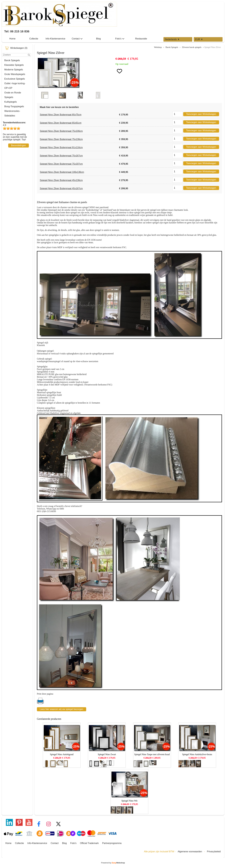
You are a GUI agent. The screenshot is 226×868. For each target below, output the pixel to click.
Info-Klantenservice (55, 39)
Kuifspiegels (11, 102)
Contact (77, 39)
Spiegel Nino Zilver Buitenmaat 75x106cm (61, 131)
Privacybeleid (214, 852)
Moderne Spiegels (14, 70)
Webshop (158, 47)
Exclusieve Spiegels (15, 79)
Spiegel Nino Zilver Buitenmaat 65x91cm (61, 123)
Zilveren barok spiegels (192, 47)
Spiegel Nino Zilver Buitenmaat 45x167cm (61, 188)
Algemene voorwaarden (190, 852)
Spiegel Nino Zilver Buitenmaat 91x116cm (61, 147)
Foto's (120, 39)
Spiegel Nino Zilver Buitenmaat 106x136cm (62, 172)
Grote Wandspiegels (15, 74)
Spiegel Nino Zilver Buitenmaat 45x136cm (61, 180)
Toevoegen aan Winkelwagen (201, 114)
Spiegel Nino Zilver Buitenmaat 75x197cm (61, 164)
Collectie (34, 39)
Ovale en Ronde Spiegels (13, 95)
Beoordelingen (19, 145)
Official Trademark (89, 843)
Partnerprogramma (112, 843)
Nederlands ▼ (172, 39)
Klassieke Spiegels (14, 65)
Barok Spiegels (12, 60)
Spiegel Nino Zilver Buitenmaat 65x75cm (61, 115)
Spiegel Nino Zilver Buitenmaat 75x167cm (61, 156)
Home (12, 39)
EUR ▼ (199, 39)
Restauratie (141, 39)
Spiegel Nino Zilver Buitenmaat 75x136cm (61, 139)
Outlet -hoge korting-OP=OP (15, 86)
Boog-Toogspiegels (14, 106)
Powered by (113, 863)
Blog (98, 39)
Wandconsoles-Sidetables (12, 113)
